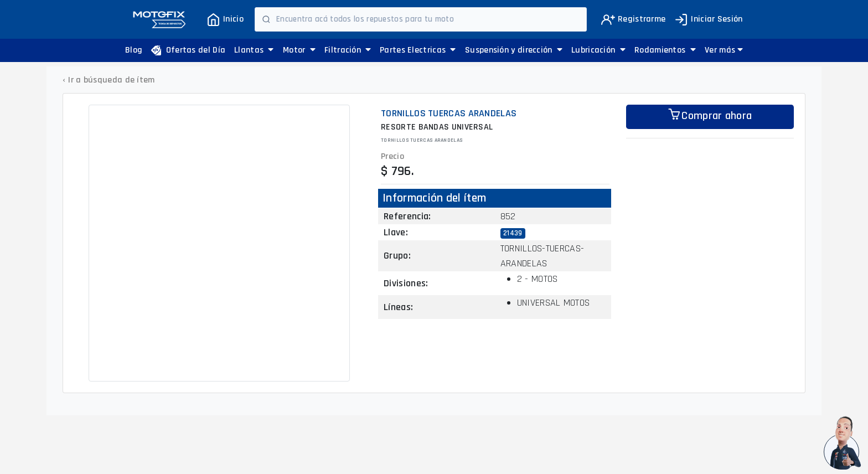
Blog (134, 50)
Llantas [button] (254, 50)
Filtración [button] (348, 50)
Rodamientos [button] (665, 50)
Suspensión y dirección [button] (514, 50)
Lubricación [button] (598, 50)
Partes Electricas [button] (418, 50)
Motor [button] (299, 50)
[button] (724, 50)
